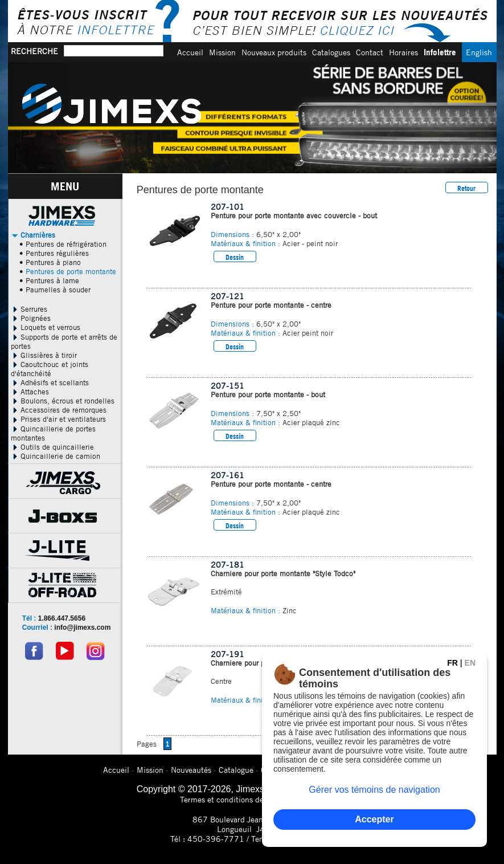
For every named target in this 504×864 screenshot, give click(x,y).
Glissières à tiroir (44, 355)
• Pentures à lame (49, 280)
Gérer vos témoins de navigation (374, 790)
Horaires (403, 52)
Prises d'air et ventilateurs (58, 419)
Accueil (190, 52)
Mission (222, 52)
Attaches (30, 392)
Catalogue (236, 770)
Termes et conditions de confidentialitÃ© (252, 799)
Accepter (374, 819)
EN (470, 663)
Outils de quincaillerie (52, 447)
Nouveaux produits (274, 52)
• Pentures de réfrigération (63, 244)
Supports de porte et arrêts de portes (64, 341)
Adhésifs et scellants (50, 382)
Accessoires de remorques (59, 410)
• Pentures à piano (50, 262)
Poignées (31, 318)
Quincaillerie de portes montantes (53, 433)
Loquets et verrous (46, 327)
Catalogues (331, 52)
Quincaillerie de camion (56, 456)
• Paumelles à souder (55, 290)
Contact (370, 52)
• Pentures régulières (54, 253)
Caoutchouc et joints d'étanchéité (50, 369)
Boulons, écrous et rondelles (63, 401)
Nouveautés (191, 770)
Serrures (29, 309)
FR (452, 663)
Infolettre (440, 52)
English (479, 52)
